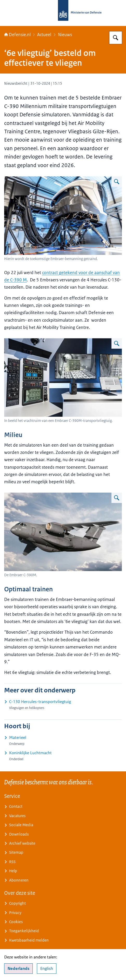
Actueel (44, 35)
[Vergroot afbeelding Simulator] (117, 343)
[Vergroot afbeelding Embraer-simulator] (117, 182)
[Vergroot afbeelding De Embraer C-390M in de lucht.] (117, 498)
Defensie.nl (17, 35)
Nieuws (65, 35)
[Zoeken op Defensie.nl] (116, 38)
